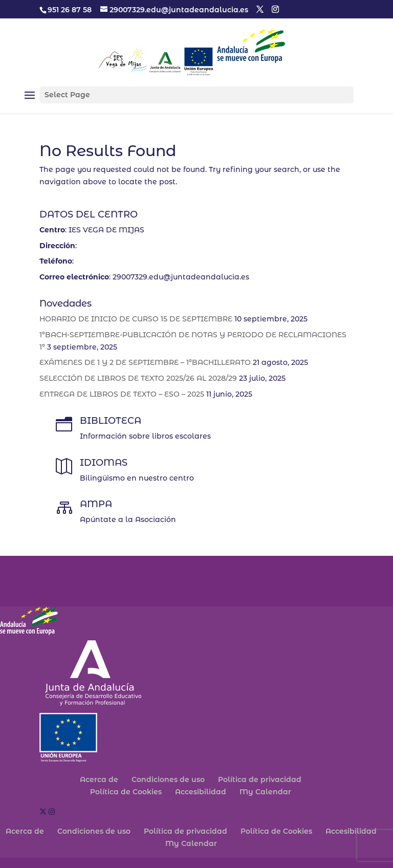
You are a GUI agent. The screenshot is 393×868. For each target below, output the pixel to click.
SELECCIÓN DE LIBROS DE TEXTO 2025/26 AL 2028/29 (138, 378)
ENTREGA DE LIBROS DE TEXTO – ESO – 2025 (122, 394)
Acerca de (99, 779)
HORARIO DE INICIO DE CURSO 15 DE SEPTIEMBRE (136, 319)
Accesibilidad (201, 792)
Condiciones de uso (168, 779)
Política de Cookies (126, 792)
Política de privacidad (260, 779)
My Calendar (265, 792)
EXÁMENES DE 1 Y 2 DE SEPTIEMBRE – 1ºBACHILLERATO (145, 362)
